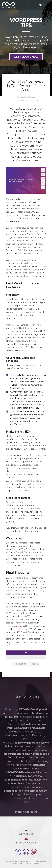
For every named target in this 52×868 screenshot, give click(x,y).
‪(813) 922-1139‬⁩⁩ (26, 834)
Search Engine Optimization (19, 100)
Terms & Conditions (32, 863)
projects (20, 626)
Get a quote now (26, 57)
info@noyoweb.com (26, 843)
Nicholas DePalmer (27, 97)
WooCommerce (38, 100)
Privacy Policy (18, 863)
